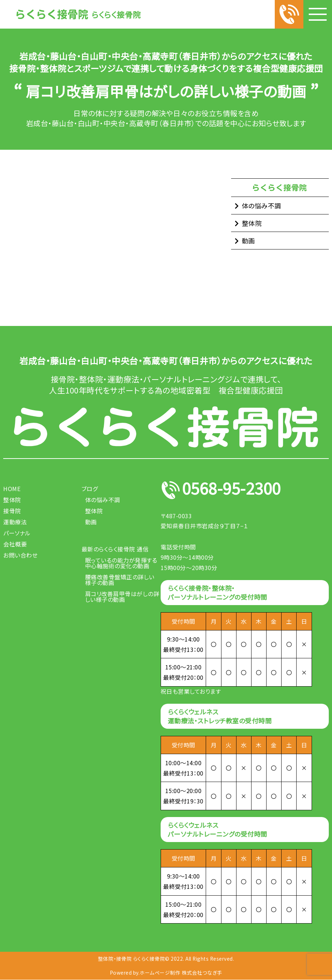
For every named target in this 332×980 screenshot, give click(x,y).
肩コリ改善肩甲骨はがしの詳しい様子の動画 (122, 597)
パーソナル (17, 533)
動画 (248, 241)
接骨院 (12, 511)
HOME (12, 489)
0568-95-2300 (234, 490)
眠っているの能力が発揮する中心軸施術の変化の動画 (121, 563)
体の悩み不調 (262, 206)
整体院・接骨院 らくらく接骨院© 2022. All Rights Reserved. (166, 959)
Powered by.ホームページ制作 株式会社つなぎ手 (166, 973)
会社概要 (15, 544)
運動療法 (15, 522)
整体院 (252, 223)
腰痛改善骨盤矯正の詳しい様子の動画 (120, 580)
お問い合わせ (20, 555)
